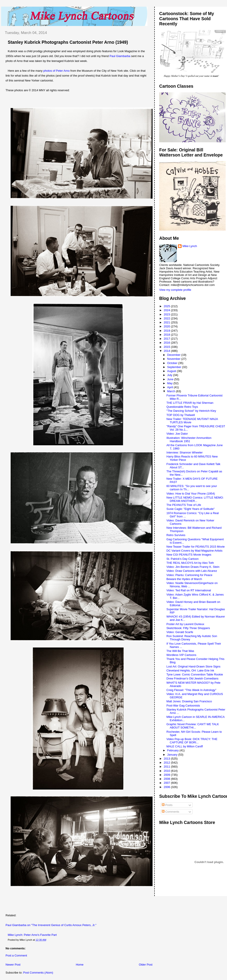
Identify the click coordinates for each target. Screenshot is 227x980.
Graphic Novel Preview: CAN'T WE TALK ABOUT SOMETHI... (193, 726)
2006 (167, 787)
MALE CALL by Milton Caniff (185, 746)
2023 (167, 314)
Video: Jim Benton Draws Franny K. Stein (193, 567)
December (174, 355)
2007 (167, 783)
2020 (167, 326)
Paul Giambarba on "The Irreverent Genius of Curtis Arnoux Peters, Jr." (51, 925)
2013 (167, 759)
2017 (167, 339)
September (175, 367)
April (170, 387)
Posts (167, 805)
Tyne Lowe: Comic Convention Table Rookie (195, 674)
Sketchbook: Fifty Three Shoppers (188, 628)
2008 (167, 779)
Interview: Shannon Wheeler (185, 452)
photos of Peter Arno (56, 71)
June (171, 379)
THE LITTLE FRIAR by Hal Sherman (190, 403)
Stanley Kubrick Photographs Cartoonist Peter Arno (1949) (68, 42)
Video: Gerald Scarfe (180, 632)
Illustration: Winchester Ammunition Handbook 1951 (189, 440)
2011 (167, 767)
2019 (167, 331)
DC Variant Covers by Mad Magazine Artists (195, 551)
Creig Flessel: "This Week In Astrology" (191, 690)
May (170, 383)
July (170, 375)
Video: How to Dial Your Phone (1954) (191, 494)
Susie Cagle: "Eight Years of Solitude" (191, 509)
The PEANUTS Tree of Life (184, 505)
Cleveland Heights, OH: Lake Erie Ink (190, 670)
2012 (167, 763)
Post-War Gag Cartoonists (183, 706)
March (172, 391)
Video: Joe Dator (177, 434)
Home (80, 965)
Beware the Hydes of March (184, 579)
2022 (167, 318)
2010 (167, 771)
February (173, 750)
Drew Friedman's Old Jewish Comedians (192, 678)
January (173, 755)
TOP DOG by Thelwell (181, 415)
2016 (167, 343)
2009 (167, 775)
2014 (167, 351)
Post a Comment (16, 955)
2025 (167, 306)
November (174, 359)
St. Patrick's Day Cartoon (183, 559)
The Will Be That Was (180, 651)
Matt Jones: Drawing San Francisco (189, 701)
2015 (167, 347)
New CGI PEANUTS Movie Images (189, 555)
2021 (167, 322)
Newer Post (13, 965)
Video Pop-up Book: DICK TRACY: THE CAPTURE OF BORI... (192, 741)
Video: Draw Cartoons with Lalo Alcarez (192, 571)
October (173, 363)
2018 (167, 335)
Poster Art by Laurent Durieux (185, 624)
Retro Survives (176, 535)
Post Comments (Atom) (38, 973)
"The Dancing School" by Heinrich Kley (191, 411)
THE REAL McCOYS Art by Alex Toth (190, 563)
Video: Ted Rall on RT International (189, 590)
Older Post (146, 965)
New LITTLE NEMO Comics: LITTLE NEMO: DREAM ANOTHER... (195, 499)
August (172, 371)
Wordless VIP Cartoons (181, 655)
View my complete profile (175, 290)
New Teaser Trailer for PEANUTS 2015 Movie (196, 547)
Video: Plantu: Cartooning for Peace (189, 575)
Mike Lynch (190, 246)
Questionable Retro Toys (182, 407)
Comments (170, 812)
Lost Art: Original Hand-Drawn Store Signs (194, 666)
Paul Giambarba (120, 56)
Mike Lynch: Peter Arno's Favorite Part (32, 935)
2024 (167, 310)
